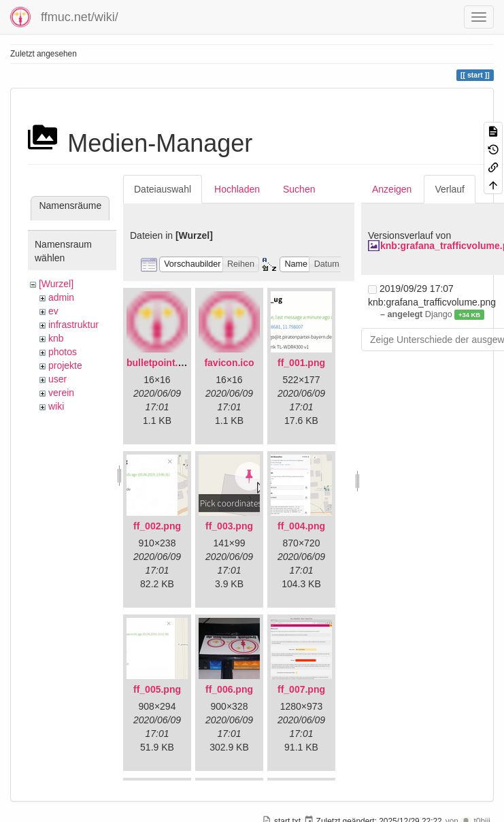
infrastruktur (73, 325)
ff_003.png (229, 526)
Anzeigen (392, 189)
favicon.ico (229, 363)
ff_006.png (229, 689)
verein (61, 393)
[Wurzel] (56, 284)
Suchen (299, 189)
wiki (56, 406)
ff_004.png (301, 526)
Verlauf (450, 189)
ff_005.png (157, 689)
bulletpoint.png (161, 363)
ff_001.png (301, 363)
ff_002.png (157, 526)
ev (53, 311)
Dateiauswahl (163, 189)
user (57, 379)
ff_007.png (301, 689)
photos (63, 352)
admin (61, 297)
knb (56, 338)
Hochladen (237, 189)
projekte (65, 365)
